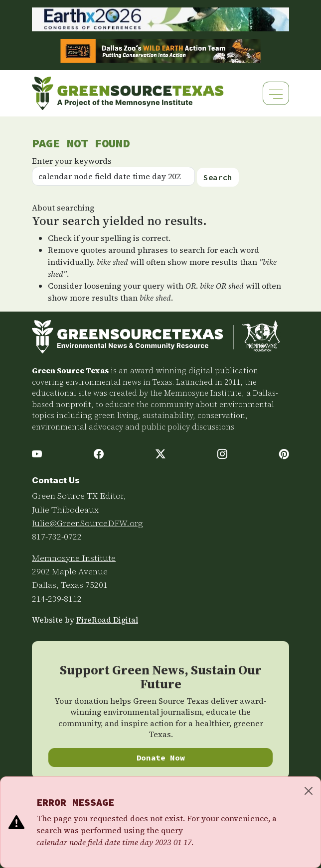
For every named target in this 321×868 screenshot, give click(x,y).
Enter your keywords (72, 161)
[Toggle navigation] (276, 93)
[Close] (309, 791)
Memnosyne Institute (74, 558)
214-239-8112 (57, 599)
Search (218, 177)
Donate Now (161, 758)
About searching (63, 208)
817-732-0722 (57, 537)
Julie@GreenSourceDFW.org (87, 523)
